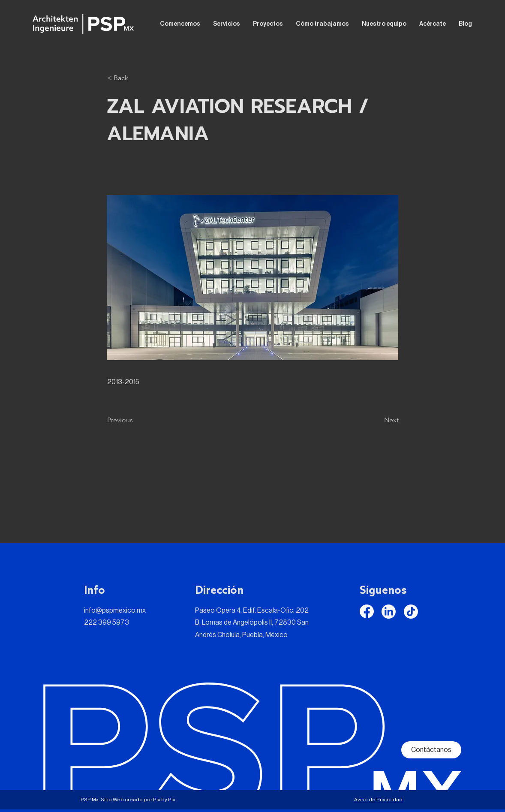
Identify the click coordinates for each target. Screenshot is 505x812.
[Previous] (135, 420)
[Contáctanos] (431, 750)
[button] (135, 78)
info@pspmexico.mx (115, 611)
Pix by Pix (164, 800)
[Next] (377, 420)
